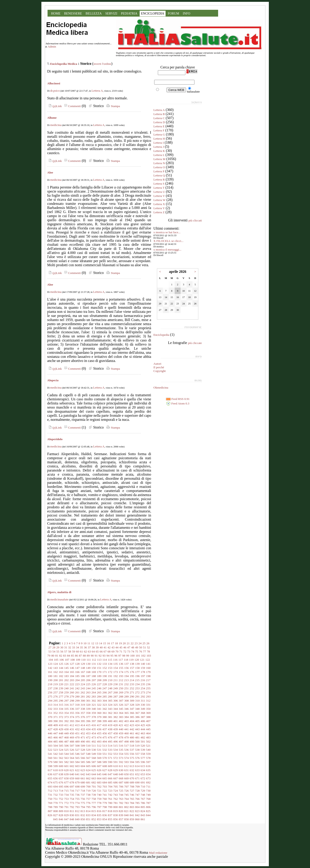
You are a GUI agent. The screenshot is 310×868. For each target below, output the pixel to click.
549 (94, 754)
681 (88, 782)
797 (99, 807)
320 (88, 705)
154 (116, 668)
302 (94, 701)
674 (50, 782)
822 (132, 811)
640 (72, 774)
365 (126, 713)
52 (148, 647)
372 (61, 717)
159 (143, 668)
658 (66, 778)
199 (50, 680)
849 (77, 819)
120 (137, 660)
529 (88, 750)
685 (110, 782)
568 (94, 758)
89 (88, 656)
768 (148, 799)
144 (61, 668)
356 (77, 713)
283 (94, 696)
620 (66, 770)
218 (50, 684)
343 (110, 709)
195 (132, 676)
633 (137, 770)
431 (72, 729)
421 (121, 725)
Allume (52, 118)
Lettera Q (159, 175)
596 (143, 762)
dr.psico (55, 91)
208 (99, 680)
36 (85, 647)
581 (61, 762)
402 (121, 721)
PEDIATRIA (129, 14)
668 (121, 778)
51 (145, 647)
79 (49, 656)
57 (66, 651)
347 (132, 709)
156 (126, 668)
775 (83, 803)
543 (61, 754)
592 (121, 762)
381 (110, 717)
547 (83, 754)
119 (131, 660)
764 (126, 799)
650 (126, 774)
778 (99, 803)
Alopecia (53, 380)
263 (88, 692)
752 (61, 799)
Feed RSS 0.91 (178, 399)
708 (132, 786)
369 (148, 713)
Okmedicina (161, 388)
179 (148, 672)
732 (55, 795)
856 (116, 819)
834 (94, 815)
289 (126, 696)
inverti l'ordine (102, 64)
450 (72, 733)
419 (110, 725)
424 (137, 725)
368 (143, 713)
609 (110, 766)
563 (66, 758)
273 (143, 692)
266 (105, 692)
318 (77, 705)
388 (148, 717)
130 (88, 664)
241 (72, 688)
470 (77, 737)
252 (132, 688)
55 (58, 651)
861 (143, 819)
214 (132, 680)
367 (137, 713)
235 (143, 684)
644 (94, 774)
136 (121, 664)
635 (148, 770)
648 (116, 774)
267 (110, 692)
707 (126, 786)
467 (61, 737)
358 (88, 713)
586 (88, 762)
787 (148, 803)
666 (110, 778)
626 (99, 770)
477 (116, 737)
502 (148, 741)
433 (83, 729)
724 (116, 791)
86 (76, 656)
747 (137, 795)
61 (81, 651)
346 (126, 709)
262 (83, 692)
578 (148, 758)
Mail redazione (158, 853)
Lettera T (159, 188)
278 (66, 696)
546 (77, 754)
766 (137, 799)
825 (148, 811)
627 (105, 770)
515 (116, 746)
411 (66, 725)
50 (140, 647)
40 (101, 647)
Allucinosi (54, 83)
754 (72, 799)
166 (77, 672)
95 (112, 656)
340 (94, 709)
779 (105, 803)
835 (99, 815)
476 (110, 737)
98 (124, 656)
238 (55, 688)
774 (77, 803)
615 (143, 766)
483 (148, 737)
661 (83, 778)
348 (137, 709)
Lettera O (159, 167)
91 (96, 656)
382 (116, 717)
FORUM (174, 14)
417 (99, 725)
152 (105, 668)
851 (88, 819)
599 (55, 766)
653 (143, 774)
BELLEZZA (94, 14)
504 (55, 746)
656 (55, 778)
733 (61, 795)
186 (83, 676)
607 (99, 766)
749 (148, 795)
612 (126, 766)
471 (83, 737)
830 (72, 815)
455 (99, 733)
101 (138, 656)
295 (55, 701)
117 (121, 660)
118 (126, 660)
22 (132, 643)
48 (133, 647)
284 (99, 696)
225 (88, 684)
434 (88, 729)
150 (94, 668)
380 (105, 717)
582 (66, 762)
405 (137, 721)
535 (121, 750)
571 (110, 758)
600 (61, 766)
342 (105, 709)
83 (64, 656)
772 (66, 803)
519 (137, 746)
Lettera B (159, 114)
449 (66, 733)
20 (124, 643)
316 (66, 705)
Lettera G (159, 134)
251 (126, 688)
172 (110, 672)
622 (77, 770)
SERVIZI (111, 14)
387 (143, 717)
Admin (52, 46)
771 (61, 803)
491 (88, 741)
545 (72, 754)
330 (143, 705)
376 (83, 717)
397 (94, 721)
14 (101, 643)
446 (50, 733)
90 (92, 656)
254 (143, 688)
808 (55, 811)
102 (143, 656)
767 (143, 799)
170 (99, 672)
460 (126, 733)
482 (143, 737)
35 (81, 647)
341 (99, 709)
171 (105, 672)
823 (137, 811)
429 (61, 729)
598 (50, 766)
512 (99, 746)
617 (50, 770)
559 (148, 754)
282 (88, 696)
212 (121, 680)
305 (110, 701)
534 (116, 750)
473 (94, 737)
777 (94, 803)
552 (110, 754)
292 (143, 696)
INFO (187, 14)
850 (83, 819)
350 (148, 709)
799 (110, 807)
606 (94, 766)
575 (132, 758)
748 (143, 795)
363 (116, 713)
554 (121, 754)
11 (89, 643)
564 (72, 758)
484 (50, 741)
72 (125, 651)
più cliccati (195, 220)
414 (83, 725)
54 (54, 651)
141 (148, 664)
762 (116, 799)
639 (66, 774)
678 (72, 782)
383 (121, 717)
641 (77, 774)
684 (105, 782)
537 (132, 750)
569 (99, 758)
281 (83, 696)
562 (61, 758)
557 (137, 754)
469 (72, 737)
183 (66, 676)
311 (143, 701)
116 (115, 660)
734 (66, 795)
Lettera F (159, 130)
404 (132, 721)
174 (121, 672)
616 (148, 766)
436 (99, 729)
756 (83, 799)
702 (99, 786)
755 (77, 799)
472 (88, 737)
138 (132, 664)
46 (125, 647)
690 (137, 782)
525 (66, 750)
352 (55, 713)
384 (126, 717)
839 (121, 815)
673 (148, 778)
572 (116, 758)
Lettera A (97, 91)
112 (94, 660)
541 (50, 754)
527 (77, 750)
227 (99, 684)
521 (148, 746)
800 (116, 807)
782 (121, 803)
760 (105, 799)
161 (50, 672)
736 (77, 795)
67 (105, 651)
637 (55, 774)
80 (53, 656)
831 (77, 815)
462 (137, 733)
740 (99, 795)
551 (105, 754)
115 (110, 660)
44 (117, 647)
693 (50, 786)
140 (143, 664)
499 (132, 741)
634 (143, 770)
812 (77, 811)
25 (144, 643)
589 (105, 762)
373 (66, 717)
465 (50, 737)
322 (99, 705)
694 (55, 786)
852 (94, 819)
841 (132, 815)
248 (110, 688)
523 (55, 750)
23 (136, 643)
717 (77, 791)
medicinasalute (59, 599)
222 (72, 684)
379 (99, 717)
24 (140, 643)
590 (110, 762)
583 (72, 762)
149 (88, 668)
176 (132, 672)
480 (132, 737)
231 (121, 684)
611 (121, 766)
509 (83, 746)
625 (94, 770)
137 (126, 664)
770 (55, 803)
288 (121, 696)
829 (66, 815)
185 (77, 676)
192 (116, 676)
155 (121, 668)
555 (126, 754)
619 (61, 770)
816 (99, 811)
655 (50, 778)
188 (94, 676)
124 (55, 664)
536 (126, 750)
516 (121, 746)
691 (143, 782)
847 (66, 819)
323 (105, 705)
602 (72, 766)
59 (74, 651)
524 (61, 750)
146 (72, 668)
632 (132, 770)
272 (137, 692)
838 (116, 815)
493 (99, 741)
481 (137, 737)
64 (93, 651)
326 (121, 705)
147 (77, 668)
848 (72, 819)
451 (77, 733)
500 (137, 741)
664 (99, 778)
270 (126, 692)
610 (116, 766)
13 (97, 643)
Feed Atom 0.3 (178, 403)
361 (105, 713)
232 (126, 684)
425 (143, 725)
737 (83, 795)
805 (143, 807)
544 (66, 754)
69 (113, 651)
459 (121, 733)
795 (88, 807)
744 (121, 795)
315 (61, 705)
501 (143, 741)
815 (94, 811)
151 (99, 668)
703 (105, 786)
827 (55, 815)
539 (143, 750)
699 (83, 786)
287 (116, 696)
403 (126, 721)
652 (137, 774)
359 (94, 713)
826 (50, 815)
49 (137, 647)
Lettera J (159, 147)
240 (66, 688)
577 (143, 758)
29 (58, 647)
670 (132, 778)
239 (61, 688)
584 (77, 762)
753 (66, 799)
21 (128, 643)
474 (99, 737)
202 (66, 680)
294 (50, 701)
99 (128, 656)
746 (132, 795)
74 (133, 651)
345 (121, 709)
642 (83, 774)
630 (121, 770)
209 (105, 680)
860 (137, 819)
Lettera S (159, 184)
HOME (56, 14)
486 (61, 741)
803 (132, 807)
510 (88, 746)
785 (137, 803)
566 (83, 758)
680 (83, 782)
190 (105, 676)
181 (55, 676)
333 (55, 709)
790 (61, 807)
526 (72, 750)
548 (88, 754)
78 (148, 651)
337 (77, 709)
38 (93, 647)
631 (126, 770)
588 (99, 762)
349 (143, 709)
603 (77, 766)
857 (121, 819)
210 (110, 680)
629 (116, 770)
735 (72, 795)
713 (55, 791)
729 (143, 791)
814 (88, 811)
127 (72, 664)
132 (99, 664)
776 (88, 803)
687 (121, 782)
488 (72, 741)
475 (105, 737)
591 (116, 762)
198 (148, 676)
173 (116, 672)
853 (99, 819)
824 (143, 811)
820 (121, 811)
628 (110, 770)
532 (105, 750)
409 (55, 725)
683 (99, 782)
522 (50, 750)
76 (140, 651)
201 (61, 680)
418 (105, 725)
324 (110, 705)
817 (105, 811)
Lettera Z (159, 212)
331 (148, 705)
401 (116, 721)
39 (97, 647)
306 (116, 701)
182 (61, 676)
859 (132, 819)
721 (99, 791)
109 (78, 660)
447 (55, 733)
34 (77, 647)
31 (66, 647)
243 (83, 688)
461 (132, 733)
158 (137, 668)
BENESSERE (73, 14)
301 (88, 701)
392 (66, 721)
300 (83, 701)
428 (55, 729)
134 (110, 664)
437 (105, 729)
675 (55, 782)
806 (148, 807)
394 (77, 721)
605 (88, 766)
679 (77, 782)
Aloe (50, 172)
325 (116, 705)
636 (50, 774)
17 (112, 643)
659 (72, 778)
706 (121, 786)
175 (126, 672)
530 (94, 750)
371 (55, 717)
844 (148, 815)
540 (148, 750)
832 (83, 815)
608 (105, 766)
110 (83, 660)
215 (137, 680)
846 (61, 819)
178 (143, 672)
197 (143, 676)
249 (116, 688)
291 (137, 696)
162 (55, 672)
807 (50, 811)
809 (61, 811)
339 (88, 709)
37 (89, 647)
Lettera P (159, 171)
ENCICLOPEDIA (153, 14)
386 (137, 717)
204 (77, 680)
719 (88, 791)
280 (77, 696)
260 (72, 692)
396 (88, 721)
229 (110, 684)
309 (132, 701)
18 (116, 643)
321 (94, 705)
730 (148, 791)
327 (126, 705)
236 (148, 684)
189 (99, 676)
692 (148, 782)
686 (116, 782)
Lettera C (159, 118)
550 (99, 754)
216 (143, 680)
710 (143, 786)
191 (110, 676)
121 (142, 660)
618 (55, 770)
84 (69, 656)
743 (116, 795)
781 (116, 803)
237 (50, 688)
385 (132, 717)
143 (55, 668)
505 (61, 746)
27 (50, 647)
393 (72, 721)
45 (121, 647)
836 (105, 815)
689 (132, 782)
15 (105, 643)
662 (88, 778)
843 (143, 815)
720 (94, 791)
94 (108, 656)
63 (89, 651)
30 (62, 647)
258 (61, 692)
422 (126, 725)
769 (50, 803)
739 (94, 795)
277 (61, 696)
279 (72, 696)
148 (83, 668)
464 (148, 733)
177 (137, 672)
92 (100, 656)
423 (132, 725)
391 (61, 721)
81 (57, 656)
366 (132, 713)
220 (61, 684)
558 (143, 754)
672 (143, 778)
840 (126, 815)
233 (132, 684)
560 (50, 758)
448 (61, 733)
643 (88, 774)
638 (61, 774)
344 (116, 709)
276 (55, 696)
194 (126, 676)
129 (83, 664)
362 (110, 713)
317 (72, 705)
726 (126, 791)
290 (132, 696)
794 (83, 807)
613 (132, 766)
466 (55, 737)
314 (55, 705)
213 (126, 680)
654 (148, 774)
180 (50, 676)
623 (83, 770)
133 (105, 664)
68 (109, 651)
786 (143, 803)
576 (137, 758)
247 (105, 688)
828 (61, 815)
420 (116, 725)
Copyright (160, 371)
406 (143, 721)
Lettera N (159, 163)
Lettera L (159, 155)
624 (88, 770)
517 (126, 746)
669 (126, 778)
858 (126, 819)
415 (88, 725)
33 (74, 647)
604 (83, 766)
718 (83, 791)
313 (50, 705)
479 (126, 737)
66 (101, 651)
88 (84, 656)
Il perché (159, 367)
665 (105, 778)
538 (137, 750)
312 (148, 701)
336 (72, 709)
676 (61, 782)
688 (126, 782)
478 (121, 737)
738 (88, 795)
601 (66, 766)
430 (66, 729)
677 (66, 782)
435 (94, 729)
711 (148, 786)
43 (113, 647)
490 (83, 741)
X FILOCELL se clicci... (169, 241)
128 (77, 664)
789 (55, 807)
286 (110, 696)
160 (148, 668)
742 (110, 795)
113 (99, 660)
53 (50, 651)
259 (66, 692)
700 (88, 786)
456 (105, 733)
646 (105, 774)
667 (116, 778)
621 (72, 770)
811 (72, 811)
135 (116, 664)
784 (132, 803)
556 (132, 754)
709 (137, 786)
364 (121, 713)
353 (61, 713)
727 (132, 791)
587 (94, 762)
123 (50, 664)
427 (50, 729)
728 (137, 791)
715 (66, 791)
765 (132, 799)
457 (110, 733)
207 (94, 680)
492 (94, 741)
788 (50, 807)
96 (116, 656)
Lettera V (159, 196)
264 (94, 692)
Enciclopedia (161, 335)
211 (116, 680)
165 (72, 672)
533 (110, 750)
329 (137, 705)
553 (116, 754)
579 (50, 762)
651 (132, 774)
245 (94, 688)
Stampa (113, 106)
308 (126, 701)
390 (55, 721)
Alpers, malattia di (59, 592)
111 (89, 660)
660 (77, 778)
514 (110, 746)
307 (121, 701)
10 (85, 643)
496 (116, 741)
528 (83, 750)
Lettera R (159, 179)
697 (72, 786)
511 (94, 746)
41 (105, 647)
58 (69, 651)
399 (105, 721)
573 (121, 758)
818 (110, 811)
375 (77, 717)
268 (116, 692)
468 (66, 737)
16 (108, 643)
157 (132, 668)
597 (148, 762)
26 (148, 643)
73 (129, 651)
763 (121, 799)
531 (99, 750)
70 (117, 651)
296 (61, 701)
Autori (158, 364)
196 (137, 676)
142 (50, 668)
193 (121, 676)
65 (97, 651)
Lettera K (159, 151)
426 (148, 725)
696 (66, 786)
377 (88, 717)
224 (83, 684)
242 (77, 688)
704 (110, 786)
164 (66, 672)
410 (61, 725)
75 (137, 651)
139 (137, 664)
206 (88, 680)
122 (148, 660)
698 (77, 786)
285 (105, 696)
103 (149, 656)
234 (137, 684)
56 (62, 651)
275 (50, 696)
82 (61, 656)
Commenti (72, 106)
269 (121, 692)
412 (72, 725)
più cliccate (195, 343)
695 (61, 786)
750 (50, 799)
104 (51, 660)
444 (143, 729)
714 (61, 791)
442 (132, 729)
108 (73, 660)
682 (94, 782)
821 (126, 811)
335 (66, 709)
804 (137, 807)
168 (88, 672)
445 (148, 729)
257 (55, 692)
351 (50, 713)
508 (77, 746)
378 (94, 717)
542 (55, 754)
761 (110, 799)
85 (72, 656)
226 (94, 684)
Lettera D (159, 122)
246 (99, 688)
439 (116, 729)
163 (61, 672)
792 (72, 807)
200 (55, 680)
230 (116, 684)
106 (62, 660)
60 (77, 651)
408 (50, 725)
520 (143, 746)
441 (126, 729)
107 (67, 660)
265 (99, 692)
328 (132, 705)
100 (132, 656)
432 (77, 729)
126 (66, 664)
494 (105, 741)
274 (148, 692)
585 (83, 762)
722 (105, 791)
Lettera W (160, 200)
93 (104, 656)
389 (50, 721)
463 (143, 733)
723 (110, 791)
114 (105, 660)
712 (50, 791)
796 (94, 807)
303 (99, 701)
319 (83, 705)
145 (66, 668)
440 (121, 729)
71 (121, 651)
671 (137, 778)
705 (116, 786)
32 (69, 647)
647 (110, 774)
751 (55, 799)
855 (110, 819)
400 (110, 721)
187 (88, 676)
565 (77, 758)
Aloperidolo (55, 439)
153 (110, 668)
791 (66, 807)
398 (99, 721)
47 (129, 647)
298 (72, 701)
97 (120, 656)
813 (83, 811)
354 (66, 713)
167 (83, 672)
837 (110, 815)
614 (137, 766)
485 (55, 741)
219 (55, 684)
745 (126, 795)
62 (85, 651)
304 (105, 701)
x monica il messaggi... (168, 250)
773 (72, 803)
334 (61, 709)
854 (105, 819)
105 (56, 660)
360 (99, 713)
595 (137, 762)
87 (80, 656)
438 (110, 729)
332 (50, 709)
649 (121, 774)
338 (83, 709)
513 (105, 746)
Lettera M (160, 159)
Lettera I (159, 143)
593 (126, 762)
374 (72, 717)
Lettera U (159, 192)
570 (105, 758)
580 (55, 762)
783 (126, 803)
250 (121, 688)
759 (99, 799)
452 (83, 733)
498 (126, 741)
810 (66, 811)
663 (94, 778)
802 (126, 807)
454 (94, 733)
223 (77, 684)
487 (66, 741)
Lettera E (159, 126)
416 (94, 725)
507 (72, 746)
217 (148, 680)
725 (121, 791)
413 (77, 725)
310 (137, 701)
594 (132, 762)
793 (77, 807)
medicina (56, 125)
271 (132, 692)
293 (148, 696)
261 (77, 692)
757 (88, 799)
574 (126, 758)
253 (137, 688)
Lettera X (159, 204)
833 (88, 815)
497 (121, 741)
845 (55, 819)
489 (77, 741)
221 (66, 684)
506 (66, 746)
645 (99, 774)
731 (50, 795)
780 (110, 803)
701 (94, 786)
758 (94, 799)
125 (61, 664)
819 (116, 811)
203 (72, 680)
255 (148, 688)
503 (50, 746)
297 (66, 701)
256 (50, 692)
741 (105, 795)
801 (121, 807)
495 (110, 741)
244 (88, 688)
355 (72, 713)
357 (83, 713)
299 (77, 701)
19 (120, 643)
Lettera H (159, 139)
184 (72, 676)
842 (137, 815)
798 (105, 807)
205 (83, 680)
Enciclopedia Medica (64, 64)
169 (94, 672)
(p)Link (55, 106)
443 (137, 729)
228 (105, 684)
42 (109, 647)
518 (132, 746)
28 (54, 647)
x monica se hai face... (167, 232)
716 (72, 791)
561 (55, 758)
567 (88, 758)
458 (116, 733)
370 (50, 717)
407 (148, 721)
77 (145, 651)
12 (93, 643)
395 (83, 721)
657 (61, 778)
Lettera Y (159, 208)
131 (94, 664)
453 (88, 733)
